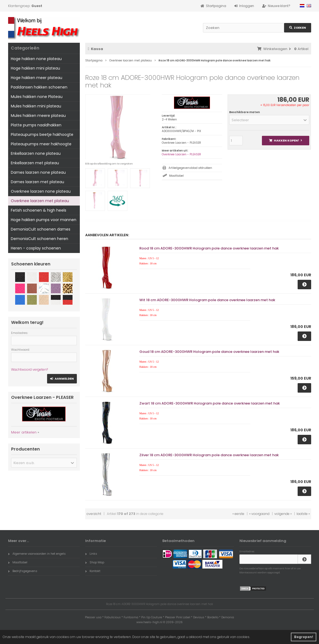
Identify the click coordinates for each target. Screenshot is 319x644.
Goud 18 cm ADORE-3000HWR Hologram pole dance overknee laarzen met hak (209, 352)
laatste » (303, 514)
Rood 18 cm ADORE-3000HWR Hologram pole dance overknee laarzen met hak (209, 248)
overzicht (94, 514)
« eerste (238, 514)
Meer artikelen (24, 432)
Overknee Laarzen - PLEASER (181, 154)
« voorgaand (259, 514)
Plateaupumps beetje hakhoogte (42, 134)
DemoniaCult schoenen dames (41, 229)
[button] (269, 120)
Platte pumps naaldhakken (36, 125)
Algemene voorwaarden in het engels (37, 554)
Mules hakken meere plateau (38, 116)
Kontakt (93, 571)
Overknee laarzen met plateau (40, 201)
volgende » (283, 514)
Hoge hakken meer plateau (37, 78)
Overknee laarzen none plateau (41, 191)
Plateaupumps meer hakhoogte (41, 144)
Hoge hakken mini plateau (35, 68)
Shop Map (95, 562)
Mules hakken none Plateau (37, 97)
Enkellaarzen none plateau (36, 153)
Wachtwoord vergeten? (29, 369)
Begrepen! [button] (304, 637)
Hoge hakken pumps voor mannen (44, 220)
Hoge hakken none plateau (36, 59)
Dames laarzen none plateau (38, 172)
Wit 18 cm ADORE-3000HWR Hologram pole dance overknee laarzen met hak (207, 300)
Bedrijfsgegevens (23, 571)
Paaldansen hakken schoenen (39, 87)
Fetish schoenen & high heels (39, 210)
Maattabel (176, 176)
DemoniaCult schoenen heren (40, 239)
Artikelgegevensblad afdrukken (190, 168)
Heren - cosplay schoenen (36, 248)
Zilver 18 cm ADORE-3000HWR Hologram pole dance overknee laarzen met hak (209, 455)
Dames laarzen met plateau (37, 182)
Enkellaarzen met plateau (35, 163)
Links (91, 554)
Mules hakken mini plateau (36, 106)
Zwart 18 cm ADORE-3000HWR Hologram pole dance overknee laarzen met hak (210, 403)
